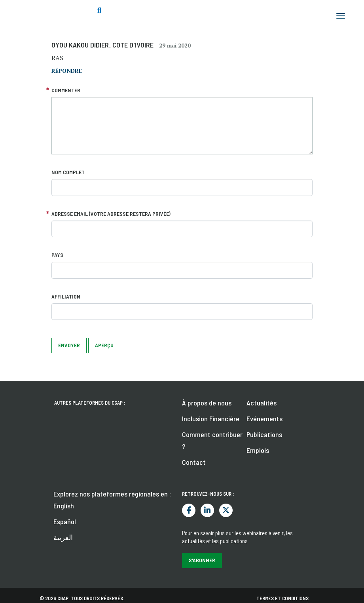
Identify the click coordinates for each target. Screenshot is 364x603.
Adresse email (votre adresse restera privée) (111, 214)
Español (65, 521)
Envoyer (69, 345)
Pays (57, 255)
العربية (63, 537)
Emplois (258, 450)
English (64, 506)
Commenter (66, 90)
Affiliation (66, 296)
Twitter (226, 510)
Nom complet (68, 172)
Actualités (262, 403)
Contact (194, 462)
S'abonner (202, 560)
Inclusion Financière (211, 418)
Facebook (189, 510)
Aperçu (104, 345)
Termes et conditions (282, 598)
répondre (67, 71)
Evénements (264, 418)
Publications (264, 434)
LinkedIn (207, 510)
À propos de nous (207, 403)
